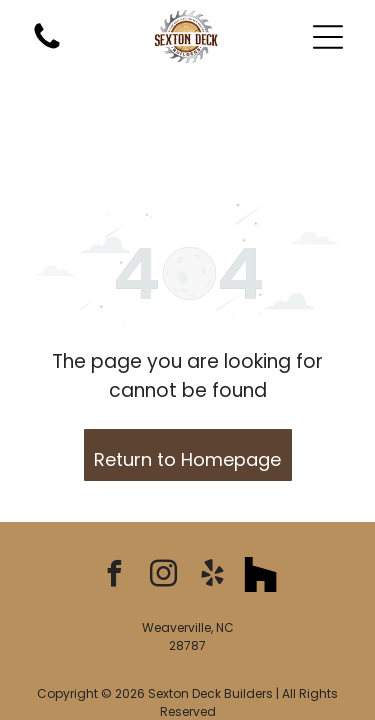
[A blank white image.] (47, 47)
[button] (328, 37)
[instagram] (163, 490)
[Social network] (261, 490)
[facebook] (114, 490)
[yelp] (212, 490)
